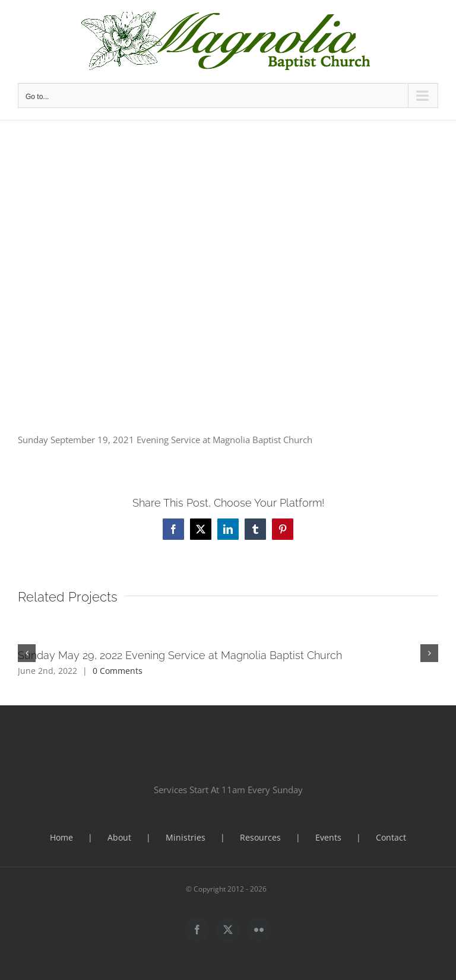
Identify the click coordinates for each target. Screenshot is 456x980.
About (119, 837)
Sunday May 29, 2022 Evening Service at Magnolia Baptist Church (180, 655)
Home (61, 837)
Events (328, 837)
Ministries (186, 837)
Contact (391, 837)
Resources (260, 837)
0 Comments (118, 671)
